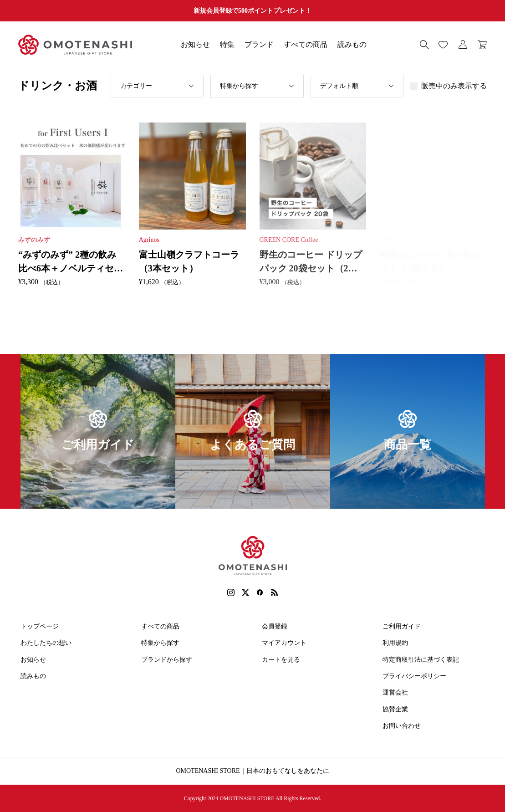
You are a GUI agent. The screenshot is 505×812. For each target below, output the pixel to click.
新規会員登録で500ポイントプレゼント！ (252, 11)
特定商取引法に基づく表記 (421, 660)
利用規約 (395, 643)
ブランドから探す (167, 660)
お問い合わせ (402, 726)
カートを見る (281, 660)
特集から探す (160, 643)
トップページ (40, 626)
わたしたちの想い (46, 643)
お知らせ (195, 44)
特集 (227, 44)
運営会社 (395, 692)
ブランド (259, 44)
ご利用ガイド (402, 626)
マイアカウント (284, 643)
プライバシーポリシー (414, 676)
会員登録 (275, 626)
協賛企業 (395, 709)
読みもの (352, 44)
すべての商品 (306, 44)
